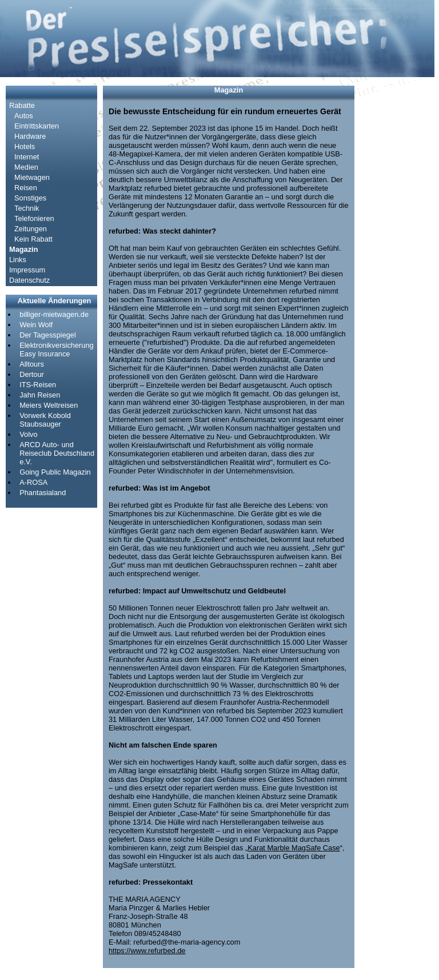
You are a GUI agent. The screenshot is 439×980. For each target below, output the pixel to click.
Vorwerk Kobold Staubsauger (45, 420)
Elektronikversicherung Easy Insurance (56, 350)
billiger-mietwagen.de (54, 314)
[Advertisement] (394, 257)
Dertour (32, 374)
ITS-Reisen (38, 385)
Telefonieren (34, 218)
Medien (26, 167)
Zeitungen (31, 229)
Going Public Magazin (55, 472)
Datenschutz (29, 280)
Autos (24, 116)
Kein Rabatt (33, 239)
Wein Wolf (36, 325)
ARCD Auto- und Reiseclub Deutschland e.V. (57, 453)
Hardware (30, 136)
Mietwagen (32, 177)
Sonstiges (30, 198)
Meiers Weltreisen (49, 405)
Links (18, 260)
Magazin (23, 249)
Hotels (25, 146)
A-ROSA (33, 482)
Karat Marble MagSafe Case (294, 848)
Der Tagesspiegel (48, 335)
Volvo (28, 434)
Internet (27, 157)
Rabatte (22, 105)
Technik (27, 208)
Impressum (27, 270)
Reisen (26, 188)
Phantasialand (43, 493)
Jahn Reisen (40, 395)
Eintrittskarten (37, 126)
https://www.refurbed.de (147, 951)
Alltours (32, 364)
